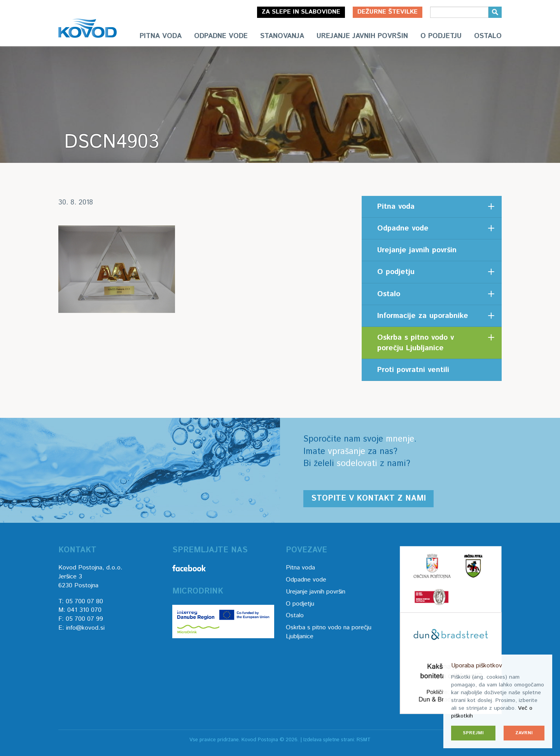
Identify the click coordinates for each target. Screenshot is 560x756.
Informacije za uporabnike (423, 316)
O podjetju (441, 36)
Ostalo (488, 36)
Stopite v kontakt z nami (368, 498)
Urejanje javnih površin (362, 36)
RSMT (364, 740)
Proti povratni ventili (413, 370)
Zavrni (524, 733)
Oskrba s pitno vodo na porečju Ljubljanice (329, 632)
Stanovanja (282, 36)
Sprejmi (473, 733)
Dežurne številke (388, 12)
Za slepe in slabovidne (301, 12)
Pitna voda (161, 36)
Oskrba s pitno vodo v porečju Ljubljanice (416, 343)
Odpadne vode (221, 36)
